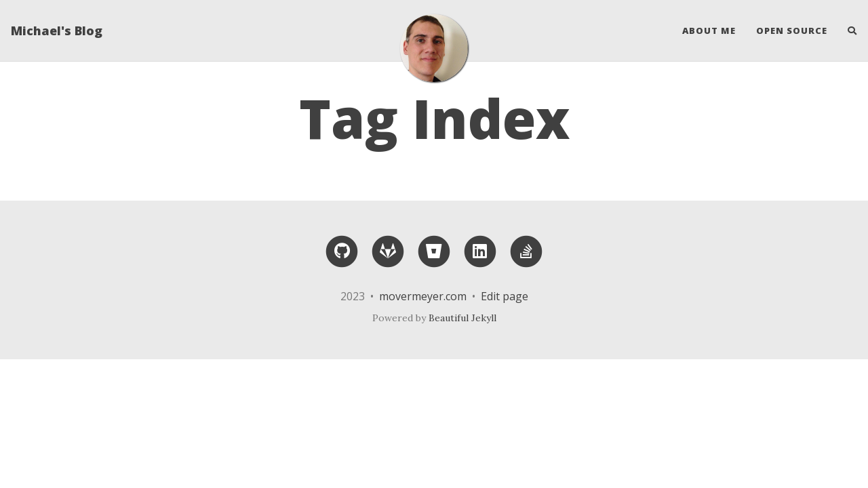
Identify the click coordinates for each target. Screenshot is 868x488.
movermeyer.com (423, 296)
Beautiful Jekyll (462, 318)
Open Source (792, 30)
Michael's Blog (57, 30)
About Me (709, 30)
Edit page (505, 296)
